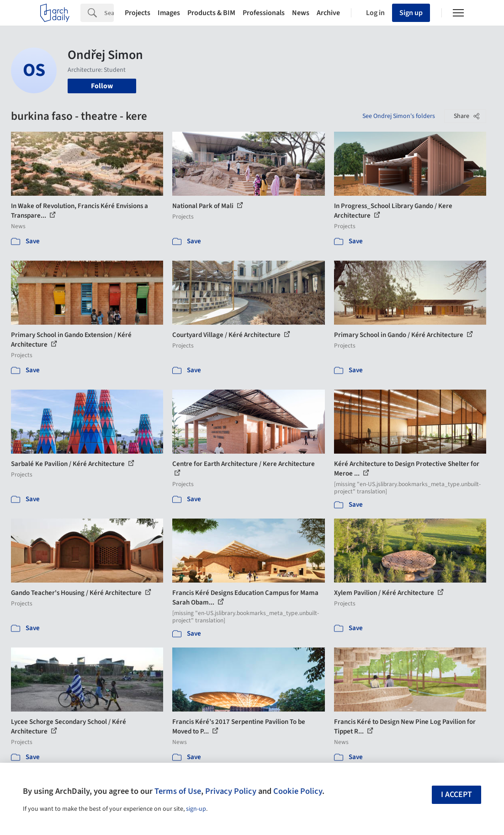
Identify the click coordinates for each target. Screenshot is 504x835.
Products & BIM (211, 13)
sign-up (196, 809)
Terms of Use (178, 791)
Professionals (264, 13)
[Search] (109, 13)
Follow (102, 86)
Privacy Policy (231, 791)
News (301, 13)
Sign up (411, 13)
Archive (328, 13)
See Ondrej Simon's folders (399, 116)
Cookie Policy (298, 791)
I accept (456, 795)
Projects (138, 13)
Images (169, 13)
